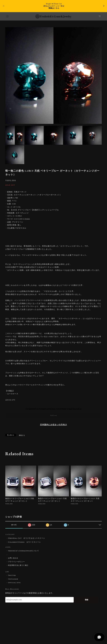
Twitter (12, 575)
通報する (22, 435)
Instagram (13, 579)
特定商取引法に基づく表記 (18, 565)
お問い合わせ (13, 558)
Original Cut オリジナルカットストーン (27, 538)
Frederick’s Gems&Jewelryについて (23, 551)
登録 (87, 600)
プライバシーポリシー (16, 562)
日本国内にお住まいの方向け (53, 425)
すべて (14, 525)
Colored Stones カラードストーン (24, 542)
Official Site (14, 583)
